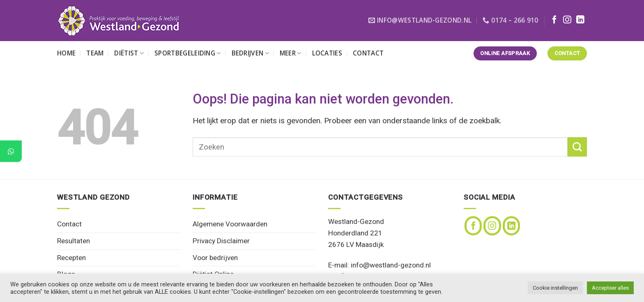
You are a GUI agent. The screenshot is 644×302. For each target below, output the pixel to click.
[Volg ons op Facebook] (554, 20)
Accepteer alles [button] (610, 288)
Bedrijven (250, 53)
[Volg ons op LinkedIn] (580, 20)
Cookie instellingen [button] (555, 288)
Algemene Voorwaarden (230, 224)
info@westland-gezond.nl (391, 265)
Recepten (71, 258)
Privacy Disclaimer (221, 241)
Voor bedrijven (215, 258)
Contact (368, 53)
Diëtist (129, 53)
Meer (291, 53)
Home (66, 53)
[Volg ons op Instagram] (567, 20)
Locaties (327, 53)
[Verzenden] (577, 147)
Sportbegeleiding (187, 53)
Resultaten (74, 241)
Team (95, 53)
